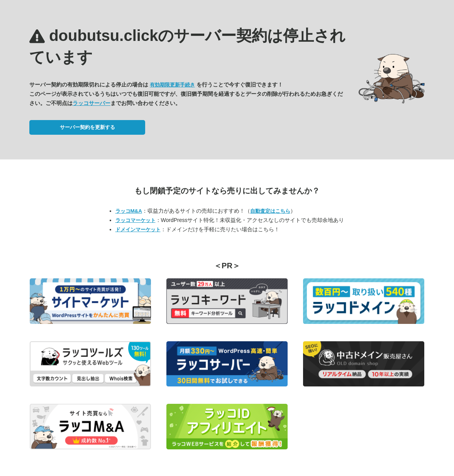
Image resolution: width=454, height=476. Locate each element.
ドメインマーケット (138, 230)
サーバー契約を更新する (87, 127)
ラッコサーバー (91, 103)
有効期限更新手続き (172, 85)
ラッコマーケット (136, 220)
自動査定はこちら (270, 211)
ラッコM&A (129, 211)
